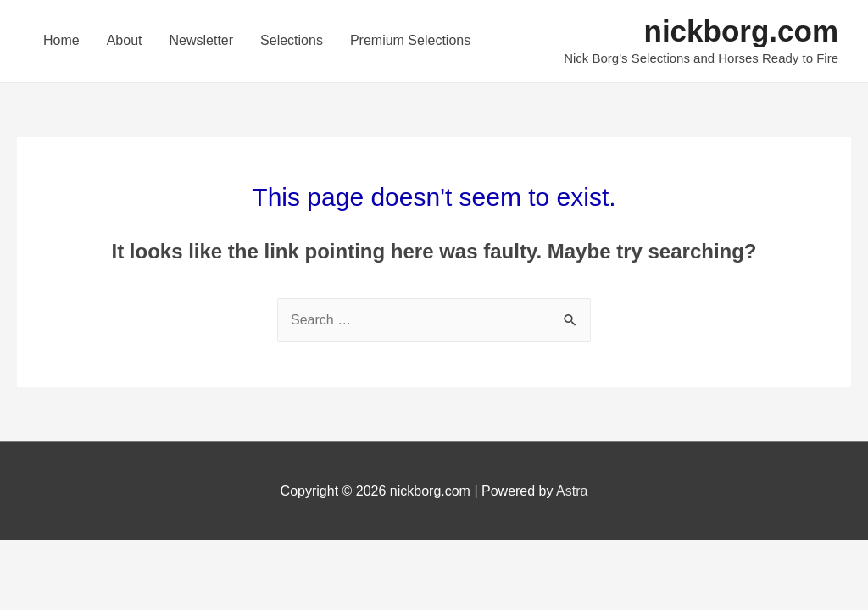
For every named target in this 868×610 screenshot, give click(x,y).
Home (61, 40)
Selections (292, 40)
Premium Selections (410, 40)
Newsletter (202, 40)
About (125, 40)
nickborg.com (741, 31)
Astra (572, 491)
